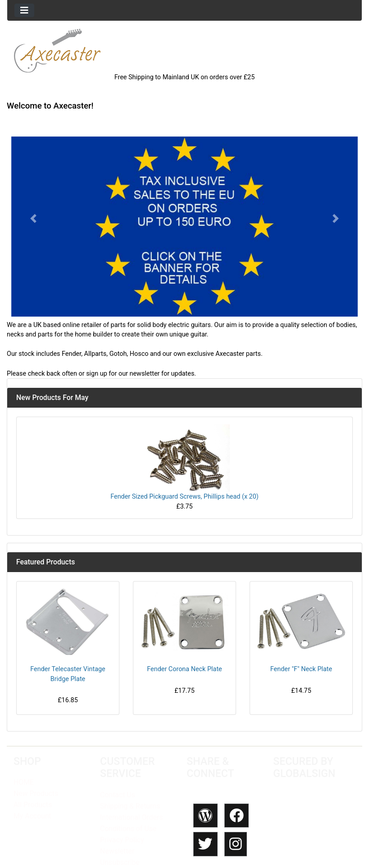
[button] (33, 218)
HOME (24, 782)
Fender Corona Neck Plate (184, 669)
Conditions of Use (128, 829)
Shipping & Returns (130, 806)
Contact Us (118, 795)
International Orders (131, 817)
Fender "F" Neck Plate (301, 669)
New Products (36, 793)
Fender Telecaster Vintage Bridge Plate (68, 674)
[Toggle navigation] (24, 10)
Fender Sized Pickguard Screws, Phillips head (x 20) (184, 497)
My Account (32, 816)
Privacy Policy (122, 840)
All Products (33, 805)
